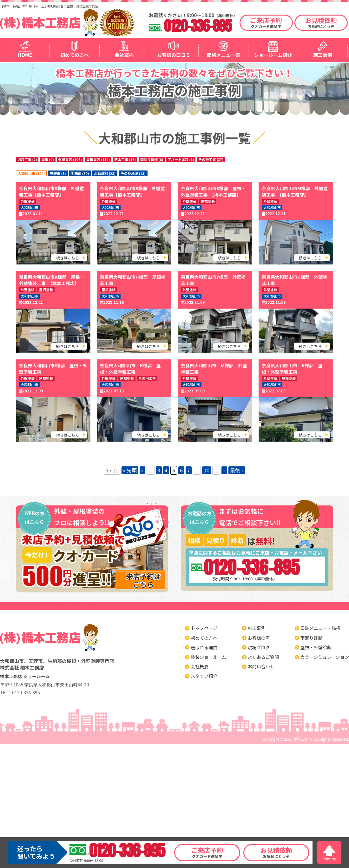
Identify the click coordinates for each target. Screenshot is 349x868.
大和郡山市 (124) (31, 173)
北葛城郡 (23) (105, 173)
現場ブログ (259, 647)
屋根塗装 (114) (98, 159)
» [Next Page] (224, 470)
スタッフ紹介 (204, 676)
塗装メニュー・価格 (320, 628)
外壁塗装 (28, 201)
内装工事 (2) (27, 159)
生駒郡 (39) (80, 173)
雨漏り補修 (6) (152, 159)
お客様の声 (259, 638)
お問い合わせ (261, 666)
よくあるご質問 (263, 657)
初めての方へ (75, 55)
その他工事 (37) (211, 159)
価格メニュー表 (224, 55)
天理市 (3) (58, 173)
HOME (25, 55)
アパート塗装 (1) (181, 159)
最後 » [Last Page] (237, 470)
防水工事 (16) (125, 159)
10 (207, 470)
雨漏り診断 (312, 638)
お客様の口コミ (174, 55)
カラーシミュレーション (325, 657)
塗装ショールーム (208, 657)
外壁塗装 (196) (70, 159)
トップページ (204, 628)
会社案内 (124, 55)
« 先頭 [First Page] (130, 470)
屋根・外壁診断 (316, 647)
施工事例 (323, 55)
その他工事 (147, 378)
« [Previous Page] (142, 470)
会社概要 (200, 666)
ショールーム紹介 (273, 55)
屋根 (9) (47, 159)
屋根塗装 (208, 201)
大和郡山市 (29, 207)
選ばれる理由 (204, 647)
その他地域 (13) (133, 173)
